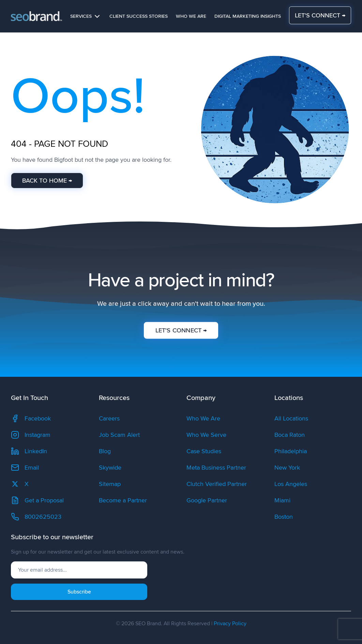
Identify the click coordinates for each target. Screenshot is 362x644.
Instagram (31, 435)
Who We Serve (206, 435)
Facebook (31, 418)
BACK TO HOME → (47, 181)
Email (25, 468)
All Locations (291, 418)
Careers (109, 418)
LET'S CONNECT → (320, 15)
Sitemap (110, 484)
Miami (282, 500)
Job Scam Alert (119, 435)
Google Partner (207, 500)
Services (86, 16)
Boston (284, 517)
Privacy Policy (230, 624)
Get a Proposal (37, 500)
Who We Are (191, 16)
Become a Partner (123, 500)
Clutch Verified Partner (217, 484)
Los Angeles (291, 484)
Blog (105, 451)
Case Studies (204, 451)
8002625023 (36, 517)
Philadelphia (291, 451)
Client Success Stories (139, 16)
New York (287, 468)
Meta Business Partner (216, 468)
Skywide (110, 468)
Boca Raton (290, 435)
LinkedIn (29, 451)
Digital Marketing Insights (248, 16)
